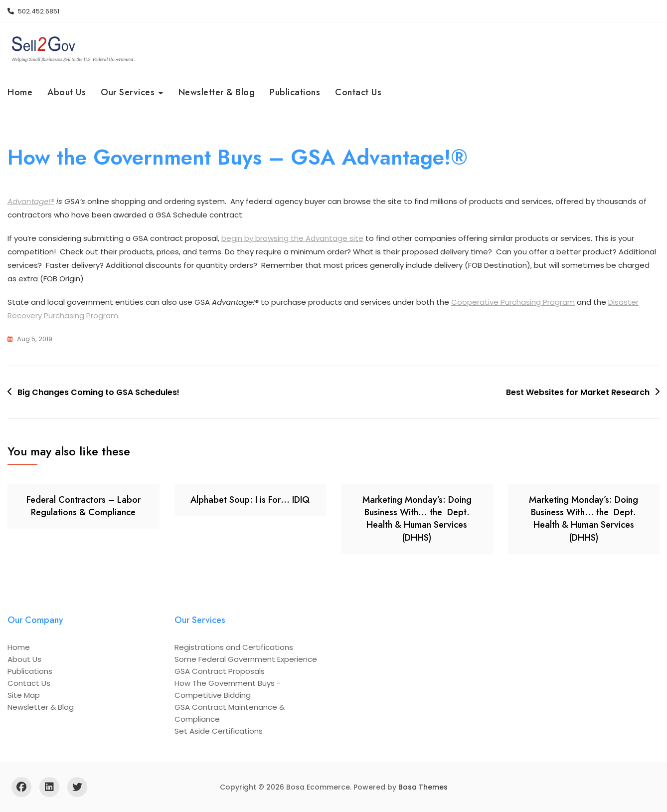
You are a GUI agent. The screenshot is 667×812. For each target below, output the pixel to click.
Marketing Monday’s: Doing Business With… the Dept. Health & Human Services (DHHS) (417, 519)
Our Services (128, 92)
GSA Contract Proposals (220, 671)
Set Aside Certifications (219, 731)
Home (20, 92)
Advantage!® (31, 202)
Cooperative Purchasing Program (513, 303)
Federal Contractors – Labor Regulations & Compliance (83, 506)
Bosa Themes (423, 787)
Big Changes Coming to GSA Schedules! (98, 392)
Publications (295, 92)
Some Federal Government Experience (246, 659)
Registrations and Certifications (234, 647)
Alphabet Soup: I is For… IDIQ (250, 500)
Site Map (24, 695)
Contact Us (358, 92)
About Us (67, 92)
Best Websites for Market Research (578, 392)
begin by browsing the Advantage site (292, 239)
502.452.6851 (33, 11)
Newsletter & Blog (217, 92)
